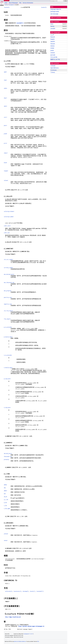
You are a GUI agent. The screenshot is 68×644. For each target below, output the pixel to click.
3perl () (55, 68)
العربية (52, 35)
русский (53, 55)
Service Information (28, 3)
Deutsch (53, 37)
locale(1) (33, 591)
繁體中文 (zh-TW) (55, 59)
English (52, 39)
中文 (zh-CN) (54, 57)
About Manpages (13, 3)
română (53, 53)
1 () (53, 66)
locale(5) (7, 7)
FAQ (20, 3)
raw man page (54, 14)
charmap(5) (26, 591)
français (53, 44)
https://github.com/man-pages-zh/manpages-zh (31, 626)
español (53, 41)
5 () (54, 70)
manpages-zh (11, 5)
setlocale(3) (9, 591)
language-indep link (56, 9)
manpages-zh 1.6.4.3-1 (28, 634)
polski (52, 50)
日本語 (52, 48)
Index (6, 3)
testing (6, 5)
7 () (53, 72)
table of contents (56, 18)
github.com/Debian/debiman (20, 641)
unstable (53, 28)
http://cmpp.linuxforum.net (13, 617)
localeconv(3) (17, 591)
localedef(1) (20, 23)
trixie (52, 24)
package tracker (55, 12)
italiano (53, 46)
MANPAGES (7, 1)
